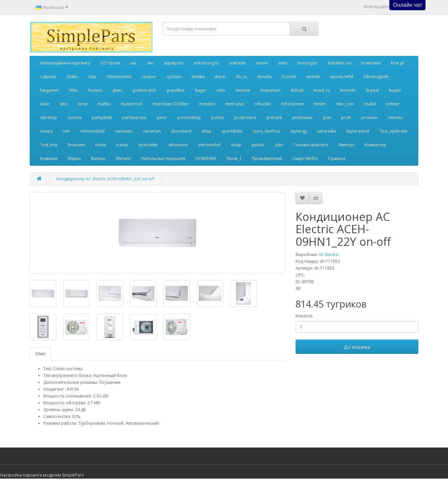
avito (283, 63)
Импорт (346, 145)
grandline (176, 90)
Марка (74, 158)
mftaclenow (292, 104)
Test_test (49, 145)
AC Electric (329, 254)
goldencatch (144, 90)
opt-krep (49, 117)
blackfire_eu (340, 63)
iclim (221, 90)
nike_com (345, 104)
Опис (40, 354)
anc (150, 63)
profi (346, 117)
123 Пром (110, 63)
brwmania (371, 63)
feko (73, 90)
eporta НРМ (342, 77)
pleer (162, 117)
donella (264, 77)
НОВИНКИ (206, 158)
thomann (76, 145)
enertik (313, 77)
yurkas (258, 145)
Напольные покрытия (163, 158)
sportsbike (232, 131)
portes (218, 117)
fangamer (50, 90)
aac (133, 63)
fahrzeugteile (376, 77)
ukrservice (178, 145)
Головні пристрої (311, 145)
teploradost (358, 131)
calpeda (48, 77)
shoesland (181, 131)
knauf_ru (322, 90)
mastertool (131, 104)
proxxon (369, 117)
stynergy (299, 131)
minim (320, 104)
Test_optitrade (394, 131)
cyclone (174, 77)
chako (72, 77)
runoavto (124, 131)
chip (92, 77)
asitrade (237, 63)
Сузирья (337, 158)
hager (201, 90)
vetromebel (210, 145)
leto (64, 104)
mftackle (263, 104)
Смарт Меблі (305, 158)
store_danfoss (266, 131)
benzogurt (308, 63)
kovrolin (348, 90)
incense (243, 90)
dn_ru (241, 77)
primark (274, 117)
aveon (262, 63)
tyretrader (148, 145)
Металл (123, 158)
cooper (149, 77)
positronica (245, 117)
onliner (393, 104)
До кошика (357, 347)
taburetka (326, 131)
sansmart (152, 131)
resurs (46, 131)
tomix (101, 145)
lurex (83, 104)
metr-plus (235, 104)
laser (45, 104)
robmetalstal (92, 131)
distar (220, 77)
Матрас (98, 158)
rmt (66, 131)
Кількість (304, 316)
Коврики (49, 158)
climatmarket (119, 77)
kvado (395, 90)
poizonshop (189, 117)
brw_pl (398, 63)
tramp (122, 145)
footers (95, 90)
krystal (372, 90)
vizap (236, 145)
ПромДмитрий (267, 158)
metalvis (207, 104)
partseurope (134, 117)
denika (198, 77)
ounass (74, 117)
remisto (395, 117)
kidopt (297, 90)
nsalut (370, 104)
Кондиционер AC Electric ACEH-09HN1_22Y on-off (105, 179)
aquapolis (174, 63)
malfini (104, 104)
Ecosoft (289, 77)
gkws (117, 90)
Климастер (375, 145)
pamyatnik (102, 117)
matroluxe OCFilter (171, 104)
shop (206, 131)
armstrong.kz (206, 63)
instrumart (271, 90)
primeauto (302, 117)
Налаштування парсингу (65, 63)
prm (327, 117)
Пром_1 (234, 158)
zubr (279, 145)
